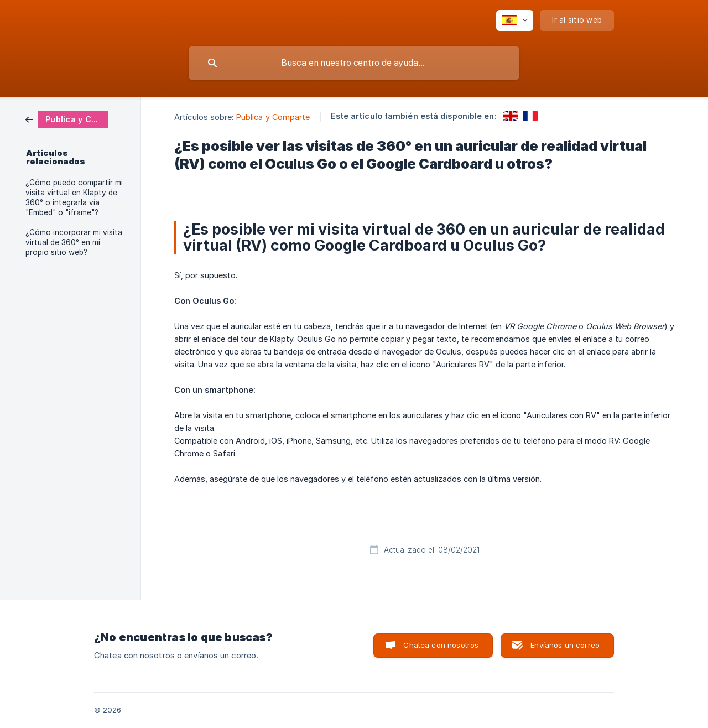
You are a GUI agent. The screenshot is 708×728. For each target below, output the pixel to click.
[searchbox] (354, 63)
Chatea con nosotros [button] (441, 645)
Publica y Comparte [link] (273, 117)
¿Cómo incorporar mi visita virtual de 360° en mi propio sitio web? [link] (74, 242)
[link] (67, 119)
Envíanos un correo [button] (565, 645)
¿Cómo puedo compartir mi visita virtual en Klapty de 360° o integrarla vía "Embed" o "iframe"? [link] (74, 197)
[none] (515, 20)
